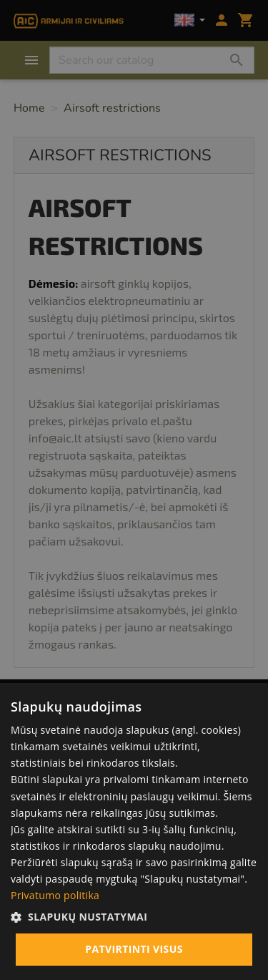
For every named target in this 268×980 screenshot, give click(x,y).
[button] (134, 917)
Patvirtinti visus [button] (134, 949)
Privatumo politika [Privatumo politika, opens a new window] (55, 895)
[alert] (134, 490)
